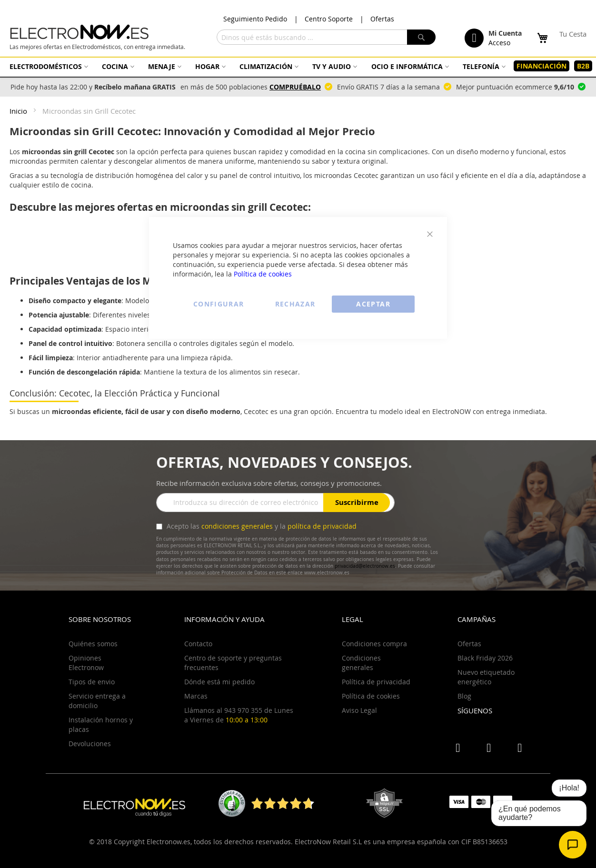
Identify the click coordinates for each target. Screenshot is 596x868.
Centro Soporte (329, 19)
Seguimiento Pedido (255, 19)
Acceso (499, 43)
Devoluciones (90, 744)
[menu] (298, 66)
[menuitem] (48, 66)
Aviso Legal (359, 710)
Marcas (196, 696)
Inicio (19, 111)
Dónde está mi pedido (219, 682)
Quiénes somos (93, 644)
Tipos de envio (92, 682)
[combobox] (326, 37)
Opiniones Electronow (86, 663)
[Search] (421, 37)
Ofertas (382, 19)
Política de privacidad (376, 682)
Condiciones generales (361, 663)
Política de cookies (263, 274)
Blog (464, 696)
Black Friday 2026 (485, 658)
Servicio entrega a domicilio (97, 701)
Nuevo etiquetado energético (486, 677)
